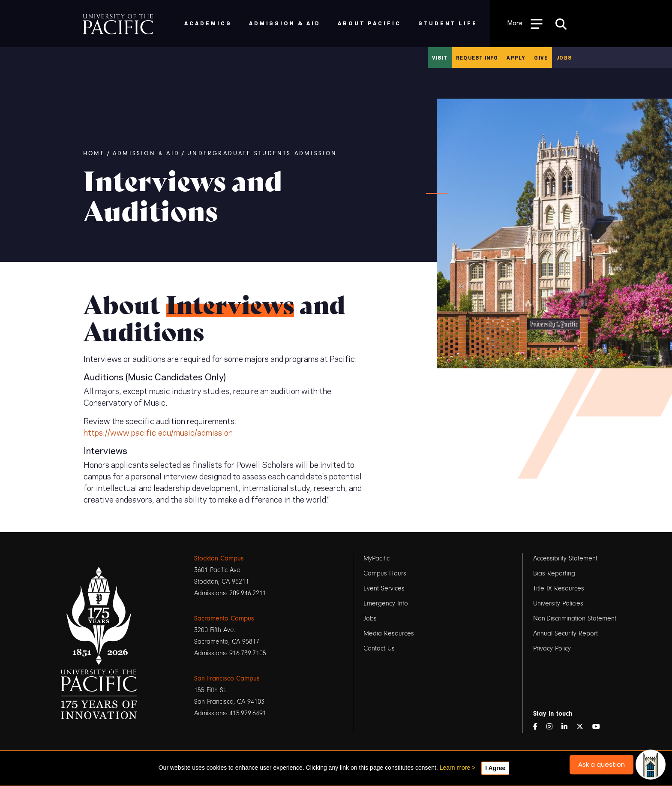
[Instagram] (553, 727)
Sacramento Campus (224, 618)
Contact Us (379, 648)
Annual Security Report (565, 633)
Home (94, 154)
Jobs (564, 57)
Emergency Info (386, 603)
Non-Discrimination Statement (575, 618)
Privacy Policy (552, 648)
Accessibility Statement (565, 558)
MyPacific (376, 558)
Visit (440, 57)
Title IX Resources (559, 588)
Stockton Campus (219, 558)
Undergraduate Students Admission (262, 154)
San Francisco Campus (227, 678)
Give (541, 57)
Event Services (384, 588)
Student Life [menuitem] (448, 23)
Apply (516, 57)
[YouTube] (600, 727)
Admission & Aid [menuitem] (285, 23)
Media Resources (389, 633)
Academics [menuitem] (208, 23)
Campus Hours (385, 573)
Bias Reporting (554, 573)
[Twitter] (583, 727)
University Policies (558, 603)
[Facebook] (539, 727)
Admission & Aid (146, 154)
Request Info (477, 57)
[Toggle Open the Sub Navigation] (525, 23)
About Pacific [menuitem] (369, 23)
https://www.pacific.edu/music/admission (158, 432)
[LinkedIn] (568, 727)
